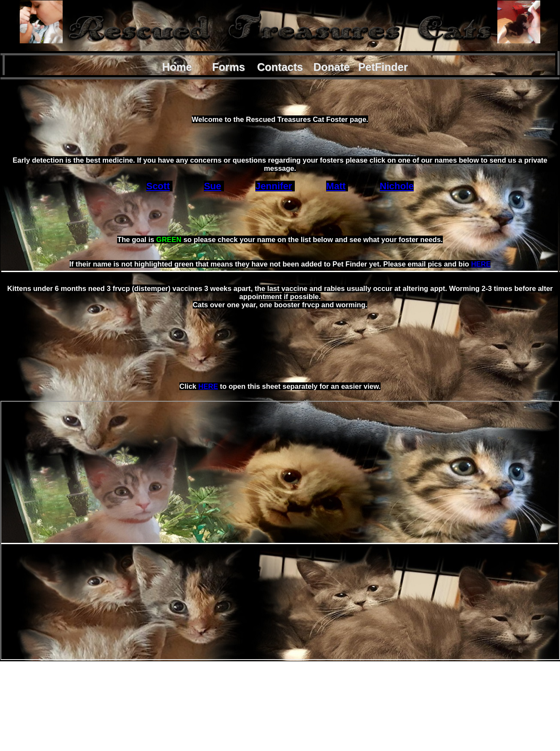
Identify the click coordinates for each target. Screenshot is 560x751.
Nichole (397, 186)
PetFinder (383, 67)
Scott (158, 186)
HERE (481, 264)
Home (177, 67)
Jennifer (274, 186)
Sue (212, 186)
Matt (336, 186)
